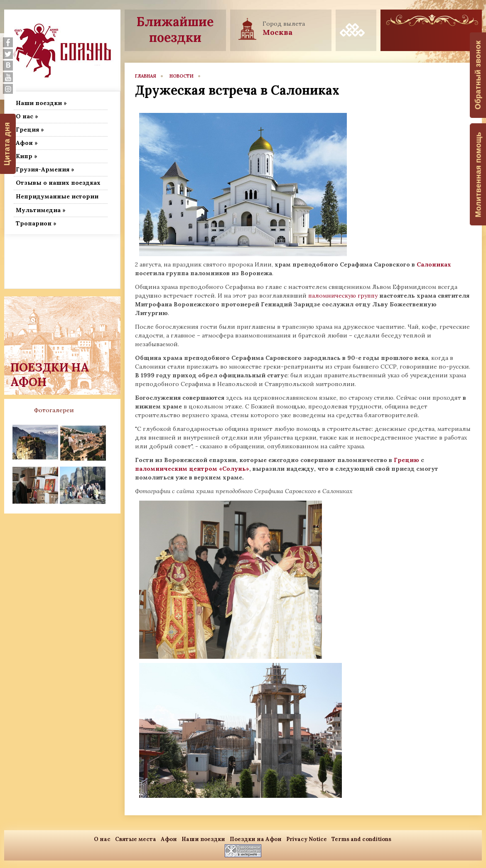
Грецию (407, 460)
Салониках (434, 264)
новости (182, 76)
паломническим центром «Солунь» (192, 469)
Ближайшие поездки (175, 29)
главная (146, 76)
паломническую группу (342, 296)
